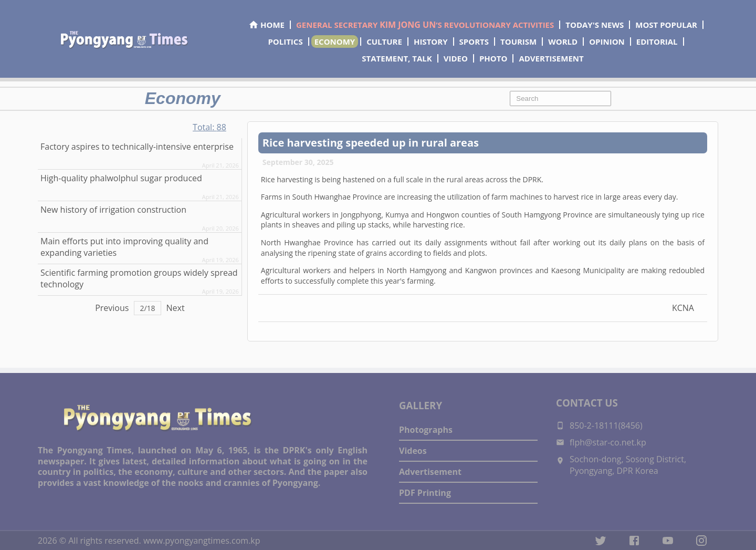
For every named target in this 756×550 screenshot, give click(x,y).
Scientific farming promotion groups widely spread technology (139, 278)
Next (176, 308)
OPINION (607, 41)
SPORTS (474, 41)
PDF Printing (425, 493)
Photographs (426, 430)
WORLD (563, 41)
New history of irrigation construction (113, 210)
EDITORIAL (657, 41)
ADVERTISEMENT (551, 58)
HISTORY (431, 41)
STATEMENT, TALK (397, 58)
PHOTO (493, 58)
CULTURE (384, 41)
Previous (112, 308)
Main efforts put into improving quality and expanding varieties (124, 247)
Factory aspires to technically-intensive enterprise (137, 147)
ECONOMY (335, 41)
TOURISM (518, 41)
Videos (413, 451)
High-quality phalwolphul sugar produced (121, 178)
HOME (266, 25)
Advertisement (430, 472)
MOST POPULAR (666, 25)
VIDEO (456, 58)
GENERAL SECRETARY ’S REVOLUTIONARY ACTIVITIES (425, 25)
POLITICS (285, 41)
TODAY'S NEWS (595, 25)
